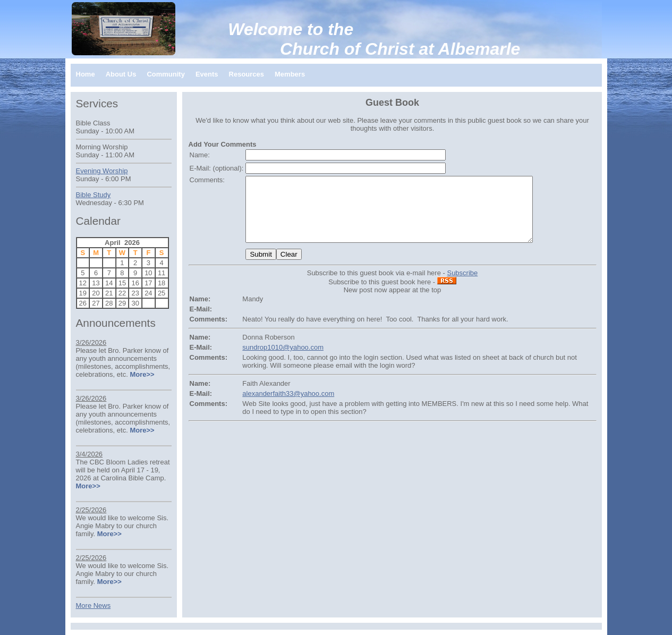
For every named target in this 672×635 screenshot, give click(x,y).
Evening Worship (102, 171)
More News (93, 606)
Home (86, 74)
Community (166, 74)
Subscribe (462, 286)
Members (290, 74)
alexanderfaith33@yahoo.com (288, 406)
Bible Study (93, 195)
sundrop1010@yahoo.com (283, 360)
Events (207, 74)
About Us (121, 74)
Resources (246, 74)
